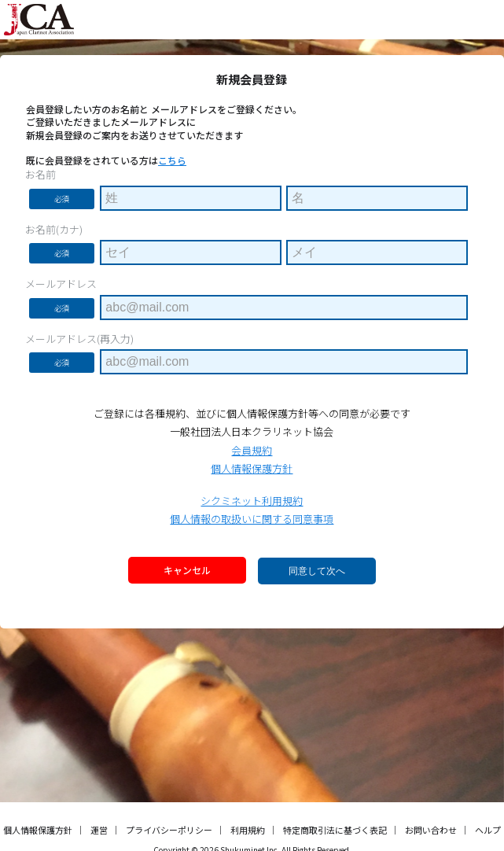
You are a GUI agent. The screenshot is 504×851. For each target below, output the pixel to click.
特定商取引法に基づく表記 (335, 830)
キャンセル (187, 570)
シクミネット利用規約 (252, 501)
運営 (99, 830)
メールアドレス (61, 284)
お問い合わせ (431, 830)
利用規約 (248, 830)
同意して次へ (317, 571)
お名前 (40, 175)
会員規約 (252, 450)
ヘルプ (488, 830)
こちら (172, 160)
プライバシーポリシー (169, 830)
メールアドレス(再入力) (79, 339)
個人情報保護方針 (252, 468)
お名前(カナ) (54, 230)
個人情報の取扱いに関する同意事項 (252, 519)
